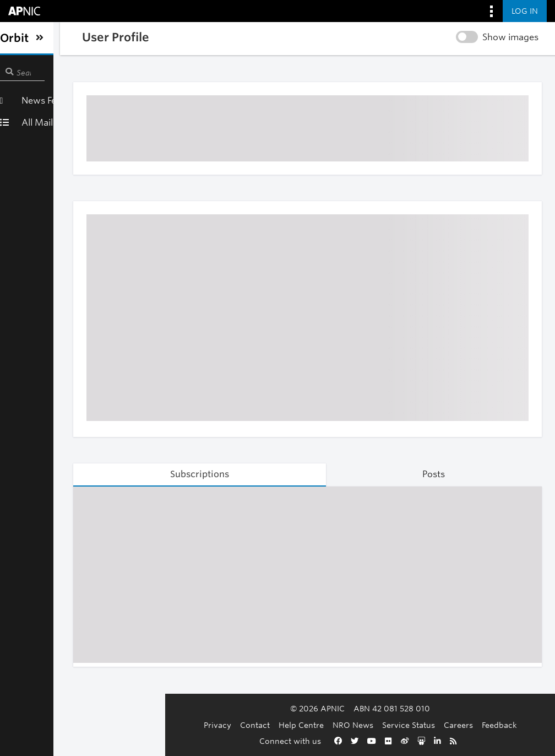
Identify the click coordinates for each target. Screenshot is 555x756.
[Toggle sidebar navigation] (20, 38)
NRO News (287, 725)
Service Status (342, 725)
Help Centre (235, 725)
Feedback (433, 725)
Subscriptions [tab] (179, 474)
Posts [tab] (427, 474)
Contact (189, 725)
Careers (392, 725)
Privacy (151, 725)
